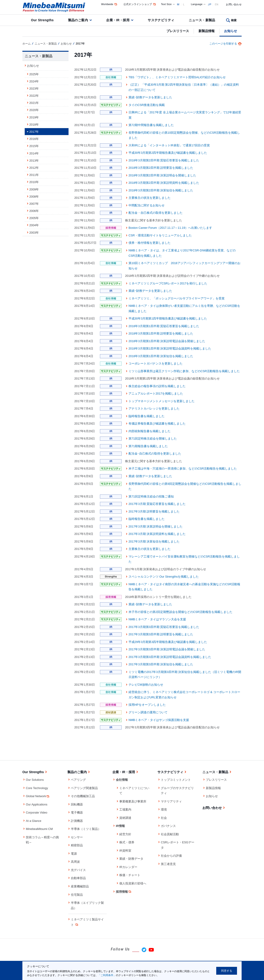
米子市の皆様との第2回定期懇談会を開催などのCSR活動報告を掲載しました (180, 612)
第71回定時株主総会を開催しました (153, 439)
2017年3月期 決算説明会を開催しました (156, 526)
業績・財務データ (131, 859)
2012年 (34, 168)
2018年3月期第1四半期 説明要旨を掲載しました (161, 333)
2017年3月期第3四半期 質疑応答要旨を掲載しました (164, 627)
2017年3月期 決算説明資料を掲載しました (157, 534)
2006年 (34, 211)
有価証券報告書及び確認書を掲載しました (157, 424)
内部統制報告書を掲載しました (150, 431)
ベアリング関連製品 (84, 788)
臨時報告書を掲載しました (147, 416)
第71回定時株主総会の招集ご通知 (151, 496)
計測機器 (77, 821)
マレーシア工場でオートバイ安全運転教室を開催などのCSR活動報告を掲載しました (184, 559)
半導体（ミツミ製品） (86, 829)
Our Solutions (35, 780)
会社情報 (122, 780)
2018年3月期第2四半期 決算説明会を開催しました (162, 175)
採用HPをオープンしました (147, 705)
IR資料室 (125, 851)
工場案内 (125, 810)
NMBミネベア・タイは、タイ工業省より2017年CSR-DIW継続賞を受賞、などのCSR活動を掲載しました (182, 253)
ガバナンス (168, 826)
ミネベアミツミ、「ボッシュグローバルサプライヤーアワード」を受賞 (177, 298)
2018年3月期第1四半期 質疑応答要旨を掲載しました (164, 326)
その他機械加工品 (83, 796)
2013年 (34, 161)
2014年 (34, 153)
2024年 (34, 81)
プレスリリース (178, 31)
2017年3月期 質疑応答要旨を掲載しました (157, 504)
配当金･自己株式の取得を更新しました (155, 454)
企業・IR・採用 (118, 20)
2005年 (34, 218)
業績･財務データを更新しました (150, 97)
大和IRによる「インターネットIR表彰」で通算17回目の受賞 (169, 145)
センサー (77, 837)
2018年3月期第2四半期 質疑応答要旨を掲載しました (164, 160)
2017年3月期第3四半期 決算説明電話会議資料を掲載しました (170, 657)
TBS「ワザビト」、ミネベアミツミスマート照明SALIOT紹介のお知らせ (177, 77)
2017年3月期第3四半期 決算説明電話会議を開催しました (167, 649)
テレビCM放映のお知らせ (146, 685)
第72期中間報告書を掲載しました (151, 125)
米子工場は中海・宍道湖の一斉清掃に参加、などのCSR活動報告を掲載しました (183, 469)
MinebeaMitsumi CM (39, 829)
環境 (164, 810)
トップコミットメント (176, 780)
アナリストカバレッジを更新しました (154, 409)
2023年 (34, 89)
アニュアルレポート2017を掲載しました (156, 394)
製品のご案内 (78, 20)
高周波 (75, 862)
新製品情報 (207, 31)
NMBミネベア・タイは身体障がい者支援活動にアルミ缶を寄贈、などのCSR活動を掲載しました (184, 308)
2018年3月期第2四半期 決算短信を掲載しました (161, 190)
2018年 (34, 125)
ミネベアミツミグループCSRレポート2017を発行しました (168, 283)
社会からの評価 (171, 856)
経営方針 (125, 834)
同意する (227, 971)
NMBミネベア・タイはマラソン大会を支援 (157, 619)
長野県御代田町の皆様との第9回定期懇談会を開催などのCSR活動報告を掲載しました (185, 486)
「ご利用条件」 (107, 975)
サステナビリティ (161, 20)
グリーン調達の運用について (148, 712)
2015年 (34, 146)
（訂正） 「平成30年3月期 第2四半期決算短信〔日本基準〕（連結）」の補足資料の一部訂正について (184, 87)
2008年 (34, 197)
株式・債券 (127, 842)
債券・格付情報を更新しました (150, 243)
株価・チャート (130, 875)
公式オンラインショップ (140, 4)
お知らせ (231, 31)
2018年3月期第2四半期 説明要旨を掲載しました (161, 168)
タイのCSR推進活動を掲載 (147, 105)
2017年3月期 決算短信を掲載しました (154, 541)
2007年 (34, 204)
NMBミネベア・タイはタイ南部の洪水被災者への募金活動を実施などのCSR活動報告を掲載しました (184, 587)
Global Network (38, 796)
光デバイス (78, 870)
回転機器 (77, 804)
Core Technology (37, 788)
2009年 (34, 189)
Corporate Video (37, 813)
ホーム (27, 44)
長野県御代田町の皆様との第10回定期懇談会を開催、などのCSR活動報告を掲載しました (184, 135)
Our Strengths (42, 20)
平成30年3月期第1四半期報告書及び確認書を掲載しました (168, 318)
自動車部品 (78, 878)
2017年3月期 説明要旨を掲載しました (154, 511)
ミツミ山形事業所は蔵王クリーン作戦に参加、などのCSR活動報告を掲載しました (184, 371)
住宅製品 (77, 895)
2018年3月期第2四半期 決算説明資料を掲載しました (164, 183)
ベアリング (78, 780)
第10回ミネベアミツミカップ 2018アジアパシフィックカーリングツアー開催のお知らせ (184, 266)
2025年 (34, 74)
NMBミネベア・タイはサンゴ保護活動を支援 (159, 720)
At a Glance (34, 821)
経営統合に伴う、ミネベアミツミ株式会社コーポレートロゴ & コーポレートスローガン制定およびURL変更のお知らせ (184, 695)
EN (217, 4)
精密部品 (77, 845)
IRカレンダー (128, 867)
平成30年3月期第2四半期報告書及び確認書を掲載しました (168, 153)
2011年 (34, 175)
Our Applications (37, 804)
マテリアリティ (171, 801)
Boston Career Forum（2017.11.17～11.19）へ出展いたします (170, 228)
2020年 (34, 110)
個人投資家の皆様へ (133, 883)
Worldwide (109, 4)
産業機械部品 (80, 886)
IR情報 (120, 826)
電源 (74, 854)
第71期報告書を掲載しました (148, 446)
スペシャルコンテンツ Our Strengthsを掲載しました (164, 577)
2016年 (34, 139)
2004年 (34, 225)
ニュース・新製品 (202, 20)
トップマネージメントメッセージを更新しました (162, 401)
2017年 (34, 132)
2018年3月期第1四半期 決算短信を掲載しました (161, 356)
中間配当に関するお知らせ (147, 205)
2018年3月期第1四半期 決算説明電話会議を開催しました (167, 341)
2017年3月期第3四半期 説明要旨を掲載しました (161, 634)
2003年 (34, 233)
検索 (234, 20)
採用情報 (124, 892)
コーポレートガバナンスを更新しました (156, 363)
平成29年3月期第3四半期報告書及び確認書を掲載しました (168, 642)
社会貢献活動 (170, 834)
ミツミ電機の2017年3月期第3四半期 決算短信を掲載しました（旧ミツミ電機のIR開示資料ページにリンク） (185, 675)
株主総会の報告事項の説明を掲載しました (157, 386)
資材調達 (125, 818)
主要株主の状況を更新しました (150, 198)
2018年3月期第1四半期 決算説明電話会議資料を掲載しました (170, 348)
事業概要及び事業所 (133, 801)
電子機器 (77, 813)
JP (209, 4)
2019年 (34, 117)
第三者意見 (168, 864)
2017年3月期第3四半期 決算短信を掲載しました (161, 664)
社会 (164, 818)
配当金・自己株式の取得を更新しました (156, 213)
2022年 (34, 96)
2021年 (34, 103)
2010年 (34, 182)
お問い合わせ (234, 4)
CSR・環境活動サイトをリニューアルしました (160, 235)
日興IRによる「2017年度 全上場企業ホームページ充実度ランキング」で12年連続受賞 (185, 115)
